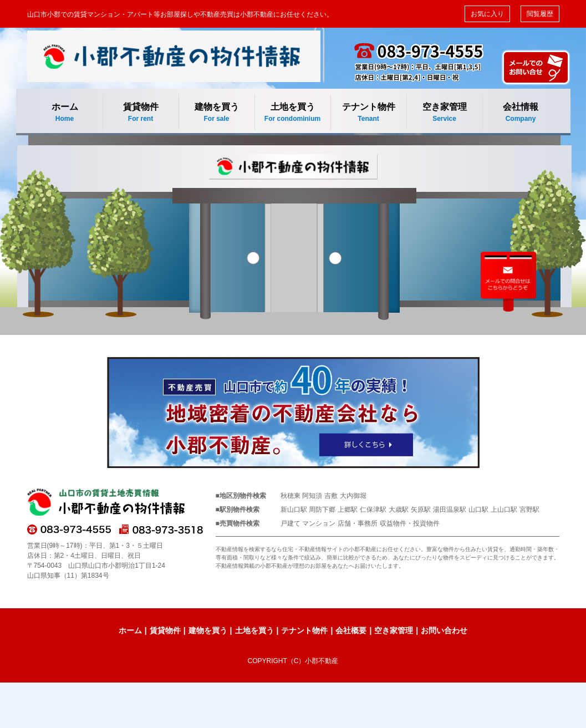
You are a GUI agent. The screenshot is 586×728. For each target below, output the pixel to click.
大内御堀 (353, 496)
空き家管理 (445, 113)
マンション (319, 523)
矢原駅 (421, 510)
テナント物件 (369, 113)
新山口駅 (294, 510)
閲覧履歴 (540, 14)
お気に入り (487, 14)
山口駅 (478, 510)
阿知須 (312, 496)
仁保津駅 (373, 510)
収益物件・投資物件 (410, 523)
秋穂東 (291, 496)
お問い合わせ (444, 630)
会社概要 (351, 630)
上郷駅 (348, 510)
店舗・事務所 (358, 523)
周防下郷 (322, 510)
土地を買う (293, 113)
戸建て (291, 523)
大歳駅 (399, 510)
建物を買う (217, 113)
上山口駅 (504, 510)
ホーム (65, 113)
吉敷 (331, 496)
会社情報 (521, 113)
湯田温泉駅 (450, 510)
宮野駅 (529, 510)
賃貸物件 (141, 113)
